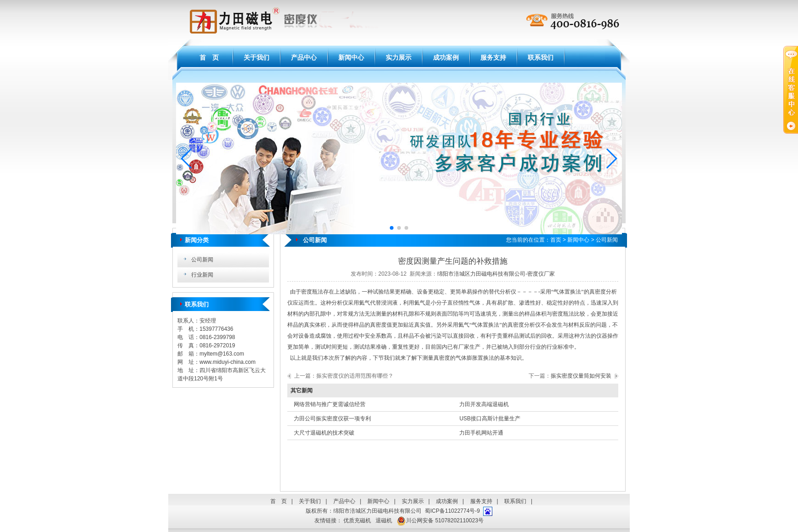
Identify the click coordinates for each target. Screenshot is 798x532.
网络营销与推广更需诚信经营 (330, 404)
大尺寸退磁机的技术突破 (324, 433)
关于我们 (256, 57)
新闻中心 (351, 57)
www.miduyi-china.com (228, 362)
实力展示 (399, 57)
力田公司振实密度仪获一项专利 (332, 419)
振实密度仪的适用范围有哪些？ (355, 376)
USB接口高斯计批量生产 (490, 419)
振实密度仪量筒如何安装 (581, 376)
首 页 (209, 57)
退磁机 (384, 521)
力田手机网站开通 (481, 433)
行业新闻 (202, 275)
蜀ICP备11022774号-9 (452, 511)
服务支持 (493, 57)
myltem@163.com (222, 354)
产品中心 (304, 57)
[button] (187, 158)
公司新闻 (202, 260)
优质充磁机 (357, 521)
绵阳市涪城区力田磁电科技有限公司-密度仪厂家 (496, 274)
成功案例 (446, 57)
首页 (556, 240)
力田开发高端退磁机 (484, 404)
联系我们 (541, 57)
